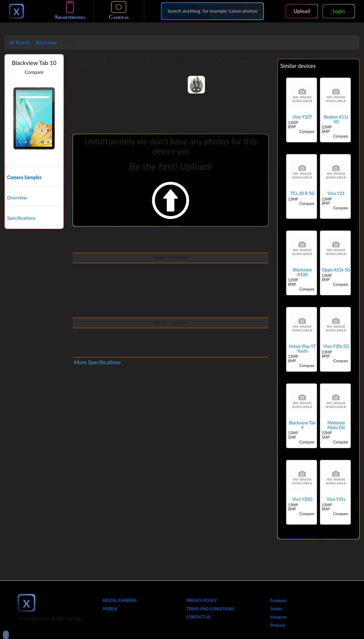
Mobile (110, 609)
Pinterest (278, 625)
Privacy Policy (202, 600)
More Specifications (97, 362)
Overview (17, 197)
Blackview (46, 42)
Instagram (279, 617)
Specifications (21, 218)
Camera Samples (24, 177)
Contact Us (199, 617)
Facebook (279, 600)
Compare (34, 72)
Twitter (276, 609)
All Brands (20, 42)
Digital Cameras (120, 600)
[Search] (212, 11)
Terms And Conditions (210, 609)
